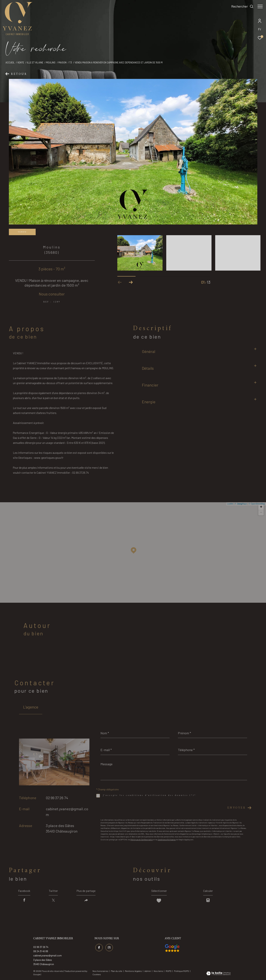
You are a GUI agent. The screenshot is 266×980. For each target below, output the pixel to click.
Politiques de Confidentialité (142, 840)
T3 (71, 62)
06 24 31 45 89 (41, 951)
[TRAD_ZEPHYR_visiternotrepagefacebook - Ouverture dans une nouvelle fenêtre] (99, 948)
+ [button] (261, 507)
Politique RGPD (181, 971)
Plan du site (117, 971)
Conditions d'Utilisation (167, 840)
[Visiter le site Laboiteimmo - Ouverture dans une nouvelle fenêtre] (218, 974)
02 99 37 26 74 (57, 798)
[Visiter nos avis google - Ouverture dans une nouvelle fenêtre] (172, 948)
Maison (62, 62)
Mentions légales (134, 971)
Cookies (97, 974)
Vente (21, 62)
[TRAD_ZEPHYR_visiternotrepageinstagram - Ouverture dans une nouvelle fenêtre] (109, 948)
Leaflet (230, 504)
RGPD (169, 971)
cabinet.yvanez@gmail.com (47, 955)
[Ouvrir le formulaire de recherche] (241, 6)
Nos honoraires (100, 971)
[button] (131, 282)
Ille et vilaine (35, 62)
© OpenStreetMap (257, 504)
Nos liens (159, 971)
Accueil (10, 62)
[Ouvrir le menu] (260, 6)
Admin (148, 971)
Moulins (51, 62)
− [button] (261, 513)
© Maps (241, 504)
